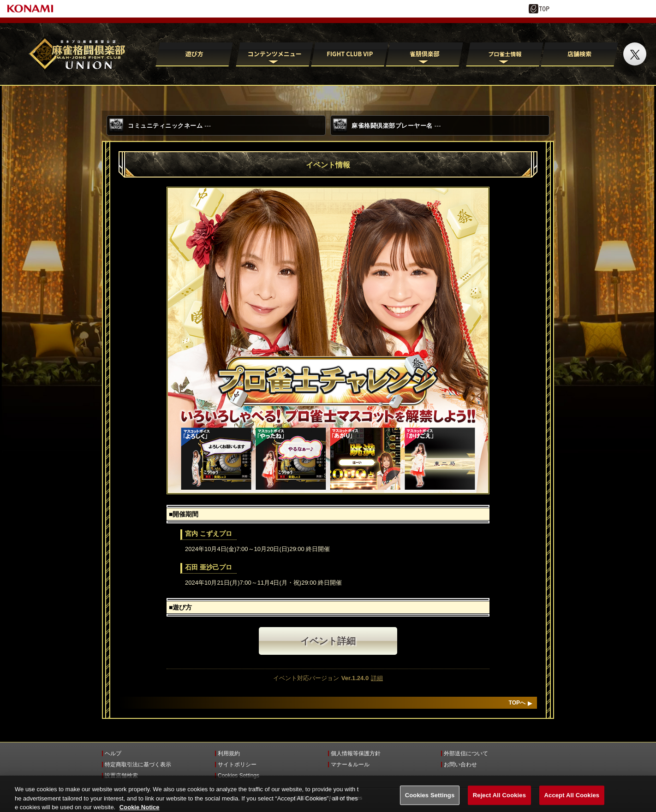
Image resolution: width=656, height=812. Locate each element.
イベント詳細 (328, 641)
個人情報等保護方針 (356, 753)
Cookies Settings (239, 776)
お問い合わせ (460, 765)
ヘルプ (113, 753)
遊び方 (194, 54)
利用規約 (229, 753)
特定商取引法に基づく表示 (138, 765)
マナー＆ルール (350, 765)
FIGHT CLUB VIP (350, 54)
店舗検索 (579, 54)
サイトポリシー (237, 765)
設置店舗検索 (121, 776)
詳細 (377, 678)
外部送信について (466, 753)
